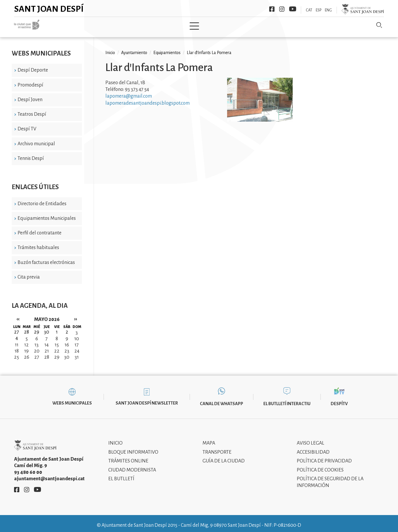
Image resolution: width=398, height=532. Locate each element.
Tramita (178, 25)
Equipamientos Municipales (47, 214)
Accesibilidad (313, 448)
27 (37, 353)
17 (77, 341)
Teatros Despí (32, 110)
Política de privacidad (324, 457)
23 (67, 347)
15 (57, 341)
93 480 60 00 (28, 468)
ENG (328, 10)
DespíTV (339, 399)
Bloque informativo (133, 448)
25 (17, 353)
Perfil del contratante (40, 229)
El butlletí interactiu (287, 399)
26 (27, 353)
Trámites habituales (38, 243)
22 (57, 347)
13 (37, 341)
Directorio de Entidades (42, 199)
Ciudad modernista (132, 466)
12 (26, 341)
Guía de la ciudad (224, 457)
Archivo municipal (36, 139)
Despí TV (27, 125)
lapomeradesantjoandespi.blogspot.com (147, 99)
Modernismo (214, 25)
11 (17, 341)
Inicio (78, 25)
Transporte (217, 448)
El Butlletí (121, 475)
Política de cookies (320, 466)
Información (255, 25)
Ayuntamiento (141, 25)
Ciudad (105, 25)
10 (77, 334)
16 (67, 341)
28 (47, 353)
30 (67, 353)
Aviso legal (310, 439)
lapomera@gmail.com (129, 92)
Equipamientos (167, 49)
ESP (319, 10)
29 (57, 353)
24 (77, 347)
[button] (260, 116)
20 (37, 347)
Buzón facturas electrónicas (46, 258)
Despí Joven (30, 95)
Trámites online (128, 457)
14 (47, 341)
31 (77, 353)
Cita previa (29, 273)
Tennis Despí (31, 154)
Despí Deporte (33, 66)
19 (26, 347)
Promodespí (30, 81)
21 (47, 347)
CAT (309, 10)
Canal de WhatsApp (222, 399)
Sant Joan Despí (49, 9)
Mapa (209, 439)
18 (17, 347)
